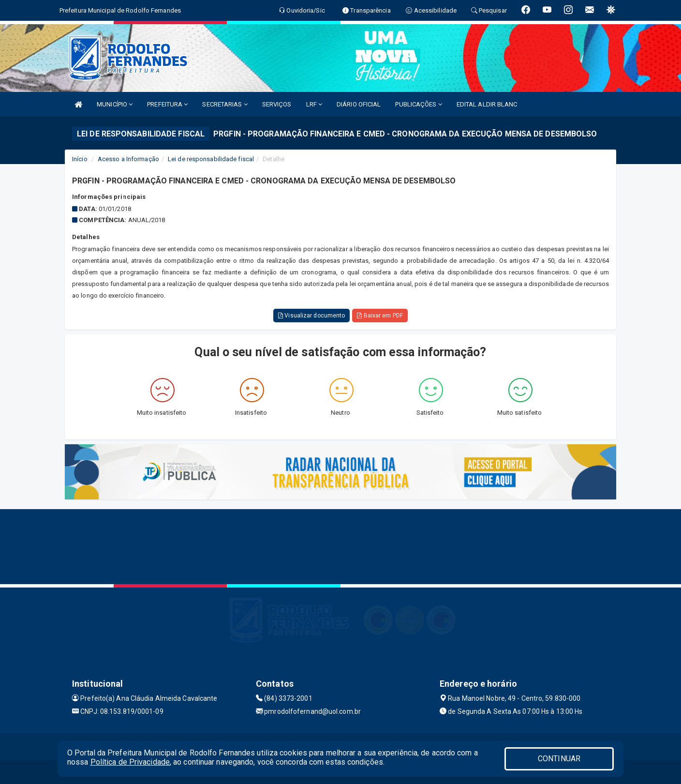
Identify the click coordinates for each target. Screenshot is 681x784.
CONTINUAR (559, 759)
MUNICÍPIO (115, 104)
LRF (314, 104)
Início (80, 159)
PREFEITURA (167, 104)
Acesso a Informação (128, 159)
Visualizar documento (311, 316)
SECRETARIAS (225, 104)
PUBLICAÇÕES (418, 104)
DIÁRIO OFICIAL (359, 104)
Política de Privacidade (130, 762)
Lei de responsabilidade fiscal (211, 159)
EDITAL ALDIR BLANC (487, 104)
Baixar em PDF (380, 316)
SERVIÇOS (277, 104)
